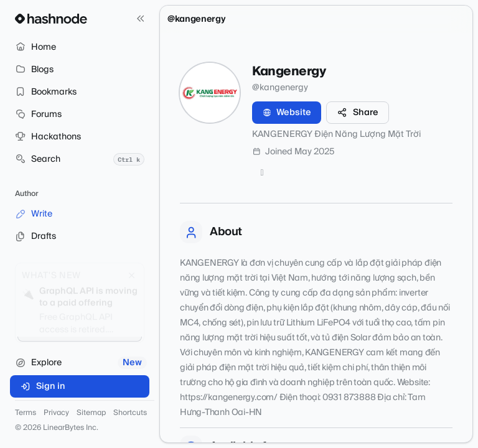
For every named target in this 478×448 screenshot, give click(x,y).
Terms (26, 413)
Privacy (56, 413)
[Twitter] (262, 173)
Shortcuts (130, 413)
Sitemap (91, 413)
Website (287, 113)
